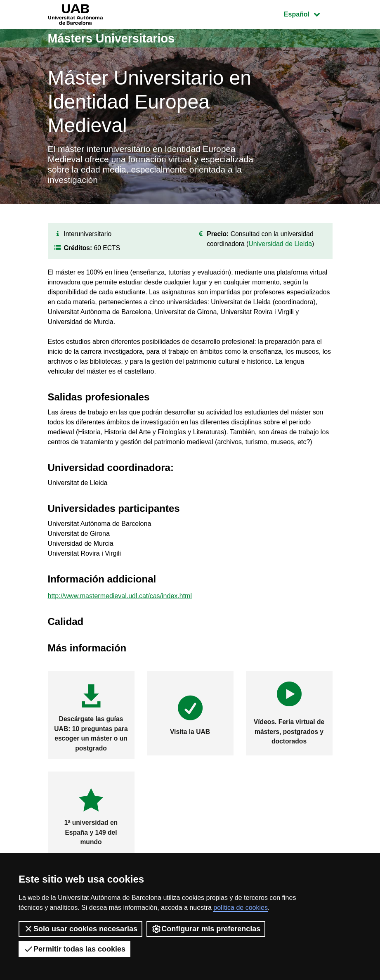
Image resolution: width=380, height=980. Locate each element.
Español (308, 13)
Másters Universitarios (114, 38)
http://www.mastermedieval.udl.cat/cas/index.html (120, 600)
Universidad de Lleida (281, 247)
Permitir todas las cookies (74, 949)
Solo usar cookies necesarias (80, 929)
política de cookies (241, 908)
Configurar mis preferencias (206, 929)
